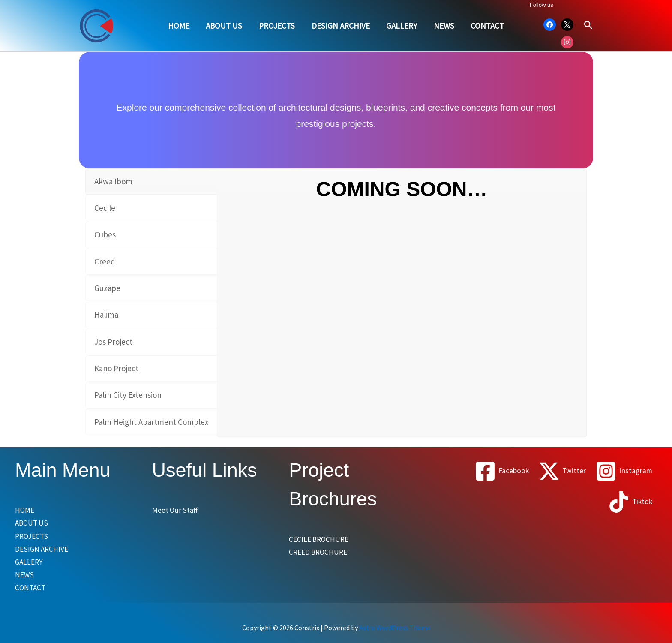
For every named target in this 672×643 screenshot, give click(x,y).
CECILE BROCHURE (322, 539)
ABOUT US (225, 26)
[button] (588, 26)
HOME (180, 26)
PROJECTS (277, 26)
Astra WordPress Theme (395, 631)
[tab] (151, 182)
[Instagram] (623, 471)
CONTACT (487, 26)
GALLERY (402, 26)
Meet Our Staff (177, 510)
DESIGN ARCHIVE (341, 26)
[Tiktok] (629, 502)
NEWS (444, 26)
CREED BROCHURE (321, 553)
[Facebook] (496, 471)
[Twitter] (559, 471)
